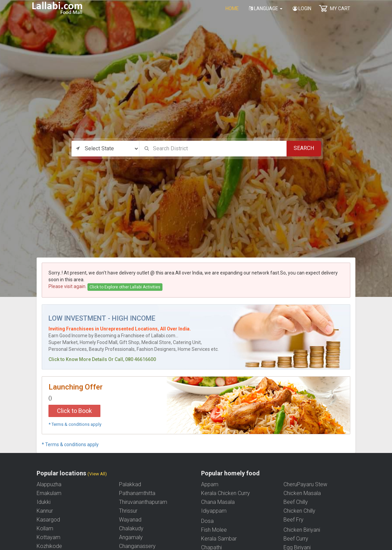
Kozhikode (49, 546)
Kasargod (48, 520)
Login (302, 8)
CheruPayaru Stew (305, 484)
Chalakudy (131, 528)
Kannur (45, 511)
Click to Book (74, 411)
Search (304, 148)
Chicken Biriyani (302, 530)
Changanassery (137, 546)
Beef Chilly (296, 502)
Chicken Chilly (299, 511)
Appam (210, 484)
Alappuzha (49, 484)
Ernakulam (49, 493)
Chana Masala (218, 502)
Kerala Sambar (219, 539)
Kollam (45, 528)
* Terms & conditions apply (75, 424)
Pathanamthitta (137, 493)
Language (266, 8)
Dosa (207, 521)
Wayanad (130, 520)
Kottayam (48, 537)
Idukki (44, 502)
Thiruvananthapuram (143, 502)
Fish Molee (214, 530)
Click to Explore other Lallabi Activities (125, 287)
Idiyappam (214, 511)
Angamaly (131, 537)
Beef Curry (296, 539)
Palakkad (130, 484)
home (232, 8)
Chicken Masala (302, 493)
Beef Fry (293, 520)
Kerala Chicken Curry (226, 493)
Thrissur (128, 511)
